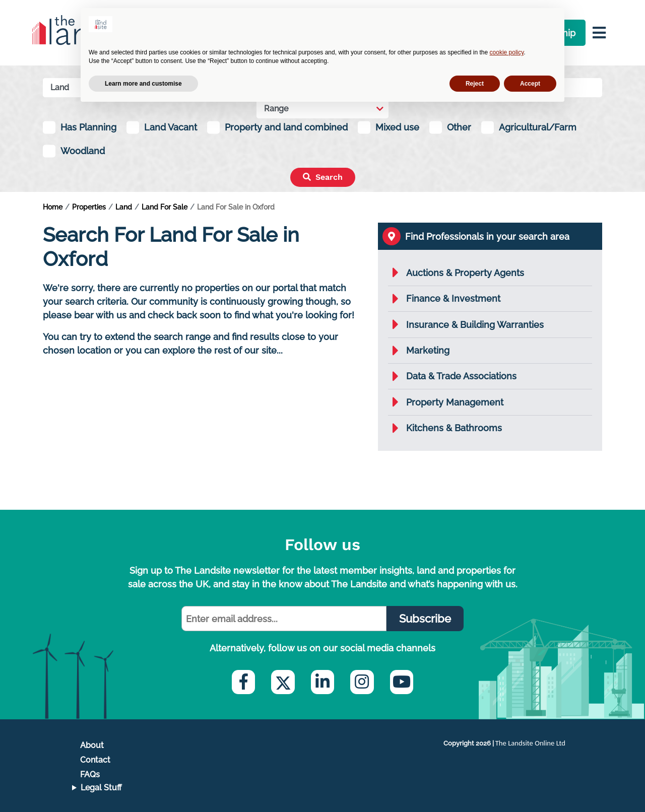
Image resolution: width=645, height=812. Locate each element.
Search (323, 177)
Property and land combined (286, 127)
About (92, 745)
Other (459, 127)
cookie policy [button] (507, 52)
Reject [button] (475, 84)
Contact (95, 760)
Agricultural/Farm (538, 127)
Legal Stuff (101, 788)
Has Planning (88, 127)
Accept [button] (530, 84)
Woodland (83, 151)
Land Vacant (171, 127)
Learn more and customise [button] (143, 84)
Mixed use (397, 127)
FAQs (90, 774)
